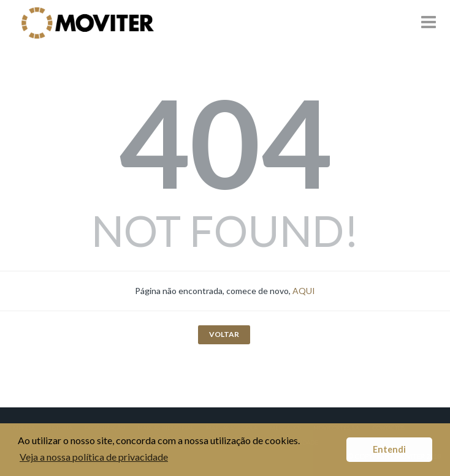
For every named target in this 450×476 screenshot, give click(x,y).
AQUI (304, 291)
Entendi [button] (389, 449)
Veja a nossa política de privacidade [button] (94, 457)
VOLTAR (224, 334)
